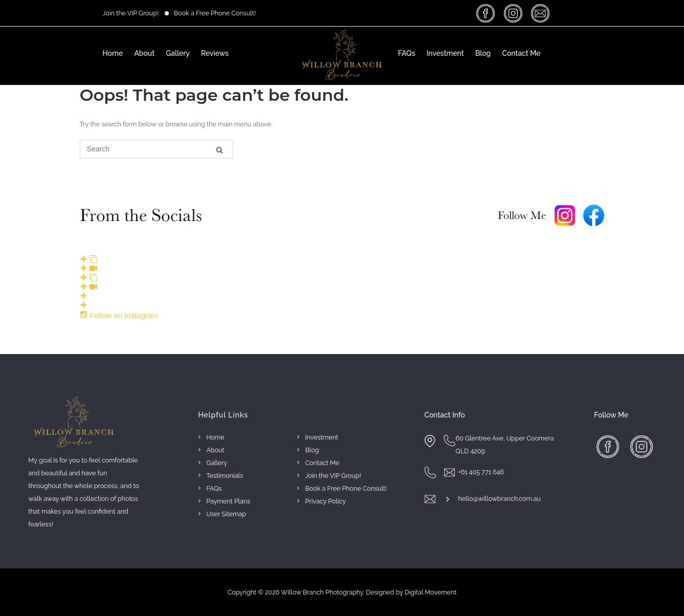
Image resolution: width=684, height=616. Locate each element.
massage (542, 13)
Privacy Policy (326, 501)
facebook (487, 13)
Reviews (215, 53)
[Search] (219, 150)
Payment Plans (228, 501)
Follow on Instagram (119, 315)
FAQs (407, 53)
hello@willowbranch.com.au (499, 499)
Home (113, 53)
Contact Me (522, 53)
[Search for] (157, 149)
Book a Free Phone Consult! (215, 13)
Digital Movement (431, 592)
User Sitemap (226, 514)
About (144, 53)
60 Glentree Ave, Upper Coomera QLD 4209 (505, 445)
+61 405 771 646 (481, 472)
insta (514, 13)
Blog (483, 53)
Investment (445, 53)
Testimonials (225, 476)
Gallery (178, 53)
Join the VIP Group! (131, 13)
